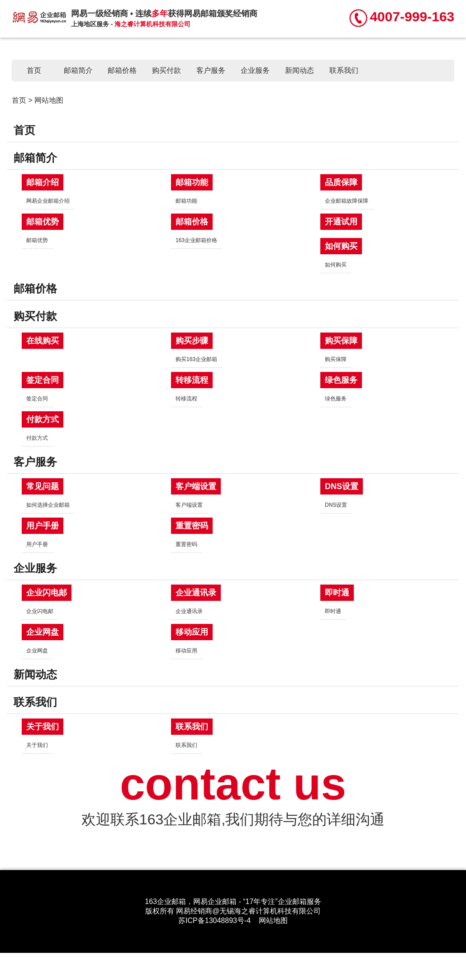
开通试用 (341, 222)
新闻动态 (300, 70)
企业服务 (255, 70)
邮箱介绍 (43, 182)
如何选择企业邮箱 (48, 505)
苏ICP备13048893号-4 (214, 921)
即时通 (337, 593)
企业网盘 (43, 632)
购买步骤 (192, 341)
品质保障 (341, 182)
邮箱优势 (43, 222)
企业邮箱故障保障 (347, 201)
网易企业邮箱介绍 (48, 201)
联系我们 (344, 70)
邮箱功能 (192, 182)
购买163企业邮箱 (196, 359)
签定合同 (43, 380)
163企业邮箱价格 (196, 240)
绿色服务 (341, 380)
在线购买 (43, 341)
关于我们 (43, 727)
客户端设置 (196, 486)
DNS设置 (342, 486)
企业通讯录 (196, 593)
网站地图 (273, 921)
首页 (34, 70)
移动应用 (192, 632)
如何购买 (341, 246)
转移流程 (192, 380)
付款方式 (43, 419)
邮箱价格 (122, 70)
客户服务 (211, 70)
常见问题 (43, 486)
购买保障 (341, 341)
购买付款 (166, 70)
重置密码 (192, 526)
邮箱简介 (78, 70)
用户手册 (43, 526)
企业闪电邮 (47, 593)
